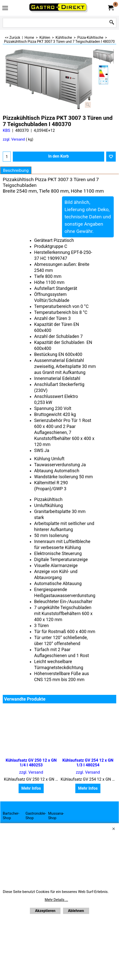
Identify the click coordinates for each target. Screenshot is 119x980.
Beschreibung (16, 170)
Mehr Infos (31, 788)
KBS (7, 130)
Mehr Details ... (56, 900)
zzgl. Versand (14, 139)
